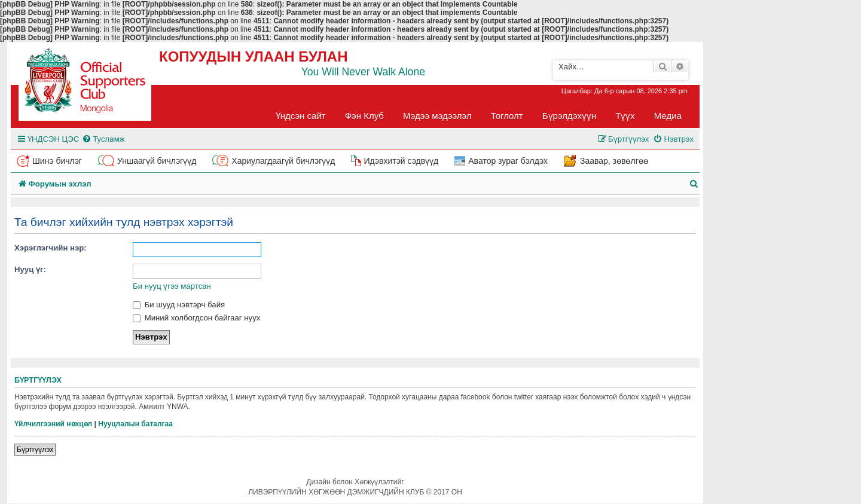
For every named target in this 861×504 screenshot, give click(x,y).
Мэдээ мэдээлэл (437, 116)
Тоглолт (507, 116)
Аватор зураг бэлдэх (508, 161)
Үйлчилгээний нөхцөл (53, 424)
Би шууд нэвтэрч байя (179, 305)
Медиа (668, 116)
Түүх (625, 116)
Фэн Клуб (364, 116)
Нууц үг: (30, 269)
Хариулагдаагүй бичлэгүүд (283, 161)
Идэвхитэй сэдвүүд (401, 161)
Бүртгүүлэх (35, 450)
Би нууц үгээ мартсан (172, 286)
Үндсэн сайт (301, 116)
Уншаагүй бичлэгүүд (157, 161)
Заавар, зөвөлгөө (614, 161)
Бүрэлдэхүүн (569, 116)
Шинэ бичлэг (57, 161)
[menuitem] (103, 139)
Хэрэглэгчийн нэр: (51, 248)
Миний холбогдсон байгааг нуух (196, 318)
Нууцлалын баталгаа (135, 424)
